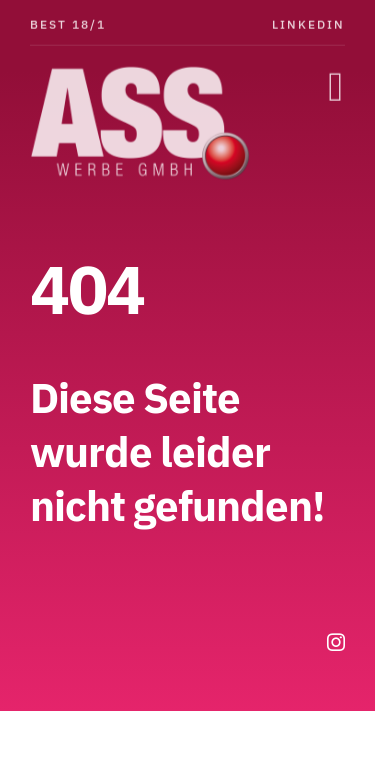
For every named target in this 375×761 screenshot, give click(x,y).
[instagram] (336, 642)
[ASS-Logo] (145, 73)
